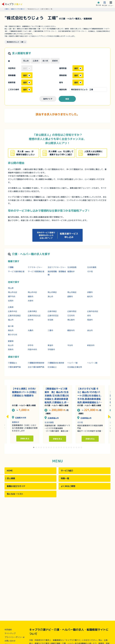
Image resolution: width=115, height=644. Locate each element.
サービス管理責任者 (36, 271)
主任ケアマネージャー (57, 267)
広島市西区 (72, 311)
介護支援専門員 (14, 367)
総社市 (90, 296)
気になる (98, 4)
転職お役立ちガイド (16, 486)
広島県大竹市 (19, 418)
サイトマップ (10, 633)
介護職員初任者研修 (56, 363)
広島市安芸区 (53, 316)
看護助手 (71, 271)
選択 (78, 68)
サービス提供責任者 (16, 271)
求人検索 (11, 478)
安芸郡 (50, 320)
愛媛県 (11, 341)
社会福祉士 (52, 367)
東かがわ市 (13, 335)
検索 (67, 99)
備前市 (31, 296)
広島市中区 (13, 311)
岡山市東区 (52, 292)
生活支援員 (92, 267)
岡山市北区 (13, 292)
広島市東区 (32, 311)
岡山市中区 (32, 292)
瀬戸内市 (12, 296)
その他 (90, 271)
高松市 (11, 330)
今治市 (70, 345)
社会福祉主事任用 (75, 367)
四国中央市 (32, 349)
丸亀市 (31, 330)
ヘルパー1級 (72, 363)
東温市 (50, 345)
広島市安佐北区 (34, 316)
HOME (10, 471)
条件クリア (48, 99)
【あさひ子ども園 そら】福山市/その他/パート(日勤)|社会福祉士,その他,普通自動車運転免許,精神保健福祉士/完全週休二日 (90, 396)
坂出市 (90, 330)
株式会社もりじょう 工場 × (16, 42)
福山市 (11, 320)
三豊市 (50, 330)
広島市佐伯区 (93, 311)
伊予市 (31, 345)
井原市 (31, 301)
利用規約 (8, 630)
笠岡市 (11, 301)
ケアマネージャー (35, 267)
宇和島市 (51, 349)
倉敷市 (70, 296)
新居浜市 (91, 345)
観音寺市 (71, 330)
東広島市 (71, 320)
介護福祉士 (13, 363)
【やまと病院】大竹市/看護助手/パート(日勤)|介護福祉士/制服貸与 (24, 392)
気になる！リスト (15, 494)
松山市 (11, 345)
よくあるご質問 (68, 486)
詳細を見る (57, 439)
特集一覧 (65, 478)
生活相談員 (72, 267)
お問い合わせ (10, 641)
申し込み (105, 4)
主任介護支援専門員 (36, 367)
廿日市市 (71, 316)
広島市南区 (52, 311)
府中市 (31, 320)
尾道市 (90, 320)
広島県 (11, 307)
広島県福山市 (52, 418)
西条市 (11, 349)
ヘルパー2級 (92, 363)
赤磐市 (90, 292)
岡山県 (11, 288)
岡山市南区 (72, 292)
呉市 (89, 316)
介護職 (11, 267)
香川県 (11, 326)
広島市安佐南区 (14, 316)
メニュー (111, 4)
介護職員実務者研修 (36, 363)
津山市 (50, 296)
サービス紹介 (67, 471)
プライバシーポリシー (14, 637)
